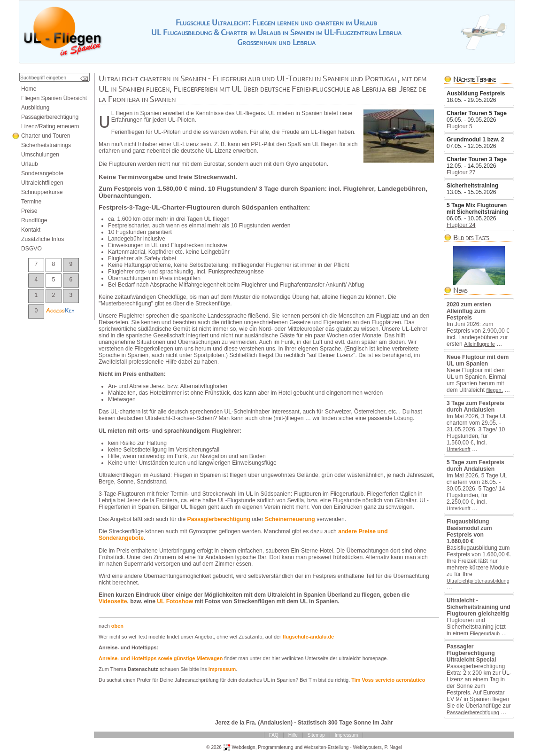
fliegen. (494, 390)
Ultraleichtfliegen (42, 183)
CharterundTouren (46, 136)
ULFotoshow (175, 601)
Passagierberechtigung (473, 712)
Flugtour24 (461, 225)
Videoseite (113, 601)
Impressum (222, 669)
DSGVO (31, 249)
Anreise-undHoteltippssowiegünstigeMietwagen (161, 658)
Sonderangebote (42, 173)
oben (117, 626)
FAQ (274, 735)
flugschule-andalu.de (308, 637)
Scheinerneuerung (290, 519)
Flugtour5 (460, 126)
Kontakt (31, 230)
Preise (29, 211)
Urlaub (30, 164)
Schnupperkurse (42, 192)
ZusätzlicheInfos (42, 239)
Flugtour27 (461, 172)
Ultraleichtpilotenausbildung (478, 581)
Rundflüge (34, 220)
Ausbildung (35, 108)
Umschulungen (40, 155)
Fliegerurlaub (485, 633)
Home (29, 89)
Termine (31, 202)
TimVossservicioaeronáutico (388, 680)
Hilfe (293, 735)
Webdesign (243, 747)
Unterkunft (458, 449)
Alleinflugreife (479, 344)
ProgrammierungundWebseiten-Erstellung (303, 747)
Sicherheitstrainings (46, 145)
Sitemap (316, 735)
